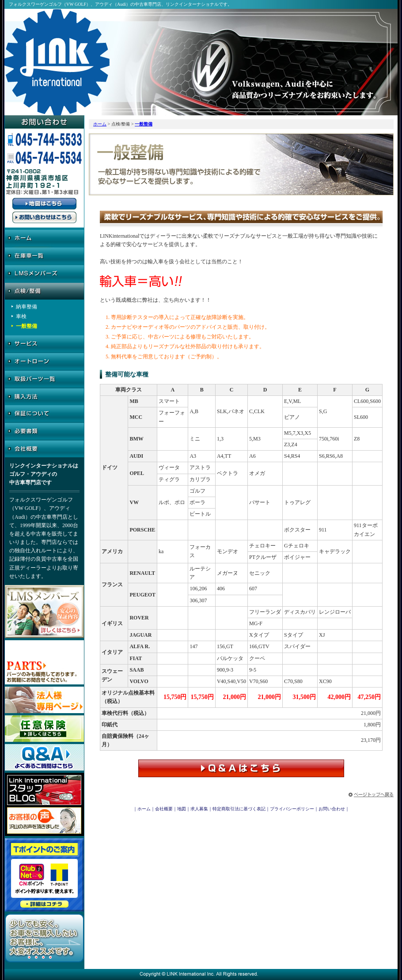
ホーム (100, 124)
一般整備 (144, 124)
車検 (21, 316)
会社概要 (164, 809)
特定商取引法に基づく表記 (239, 809)
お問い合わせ (332, 809)
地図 (182, 809)
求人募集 (199, 809)
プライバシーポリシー (292, 809)
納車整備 (27, 307)
